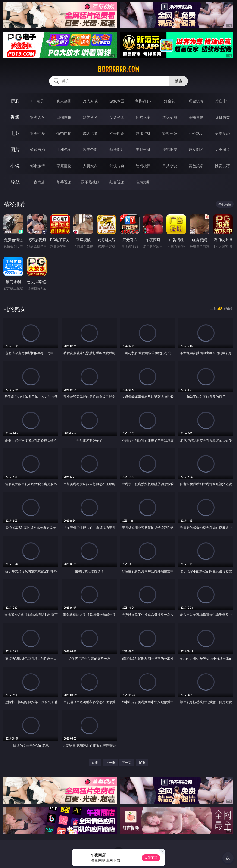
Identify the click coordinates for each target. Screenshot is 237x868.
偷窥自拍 (37, 150)
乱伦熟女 (196, 133)
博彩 (15, 101)
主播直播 (196, 117)
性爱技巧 (222, 166)
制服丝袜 (143, 133)
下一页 (127, 763)
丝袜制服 (170, 117)
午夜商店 (37, 182)
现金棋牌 (196, 101)
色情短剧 (143, 182)
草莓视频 (64, 182)
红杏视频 (117, 182)
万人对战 (90, 101)
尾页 (142, 763)
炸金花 (170, 101)
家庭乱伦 (64, 166)
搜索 (179, 81)
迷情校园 (143, 166)
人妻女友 (90, 166)
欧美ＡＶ (90, 117)
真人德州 (64, 101)
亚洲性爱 (37, 133)
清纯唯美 (170, 150)
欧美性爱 (117, 133)
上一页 (110, 763)
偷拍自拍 (64, 133)
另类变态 (222, 133)
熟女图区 (196, 150)
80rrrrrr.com (118, 69)
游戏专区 (117, 101)
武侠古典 (117, 166)
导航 (15, 182)
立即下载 (151, 858)
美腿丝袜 (143, 150)
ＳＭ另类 (222, 117)
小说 (15, 166)
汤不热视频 (90, 182)
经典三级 (170, 133)
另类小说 (170, 166)
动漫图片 (117, 150)
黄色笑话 (196, 166)
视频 (15, 117)
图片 (15, 149)
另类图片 (222, 150)
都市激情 (37, 166)
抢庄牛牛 (222, 101)
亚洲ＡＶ (37, 117)
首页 (95, 763)
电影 (15, 133)
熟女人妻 (143, 117)
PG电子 (37, 101)
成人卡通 (90, 133)
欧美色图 (90, 150)
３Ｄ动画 (117, 117)
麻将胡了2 (143, 101)
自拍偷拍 (64, 117)
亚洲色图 (64, 150)
